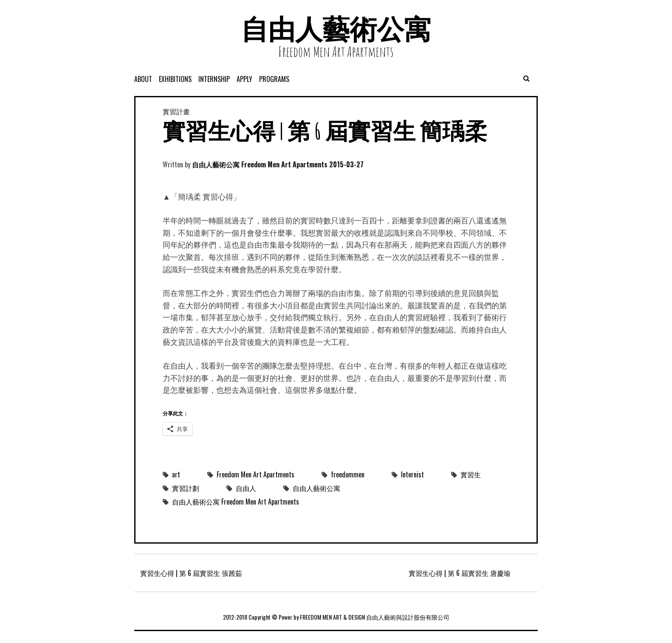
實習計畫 (176, 111)
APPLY (244, 79)
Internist (412, 474)
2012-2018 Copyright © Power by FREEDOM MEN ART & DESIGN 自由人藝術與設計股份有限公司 (336, 617)
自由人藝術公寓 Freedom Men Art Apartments (260, 164)
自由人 (246, 488)
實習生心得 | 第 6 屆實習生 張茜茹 (191, 573)
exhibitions (175, 79)
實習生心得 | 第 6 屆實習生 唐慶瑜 (460, 573)
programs (274, 79)
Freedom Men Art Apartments (256, 474)
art (176, 474)
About (143, 79)
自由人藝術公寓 (336, 29)
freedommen (348, 474)
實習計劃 (186, 488)
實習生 (471, 474)
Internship (214, 79)
